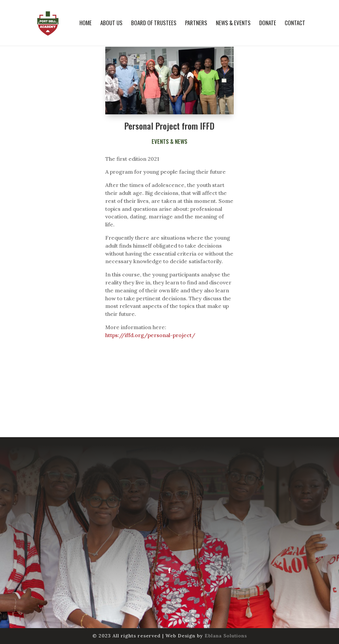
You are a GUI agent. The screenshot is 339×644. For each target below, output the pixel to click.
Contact (295, 24)
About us (111, 24)
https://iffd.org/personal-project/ (150, 335)
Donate (268, 24)
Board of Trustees (154, 24)
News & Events (233, 24)
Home (86, 24)
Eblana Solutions (226, 636)
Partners (196, 24)
